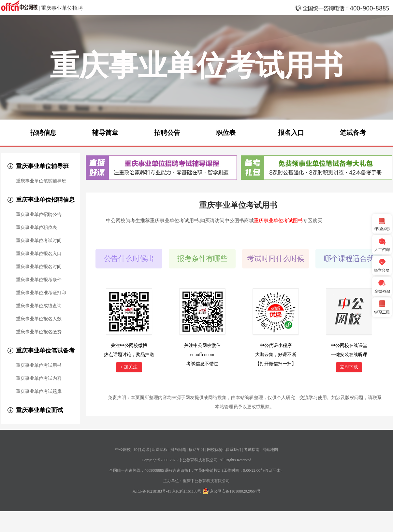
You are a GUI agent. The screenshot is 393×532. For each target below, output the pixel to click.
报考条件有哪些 (202, 259)
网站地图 (270, 450)
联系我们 (233, 450)
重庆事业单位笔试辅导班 (41, 181)
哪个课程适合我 (349, 259)
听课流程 (160, 450)
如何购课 (141, 450)
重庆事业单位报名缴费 (39, 332)
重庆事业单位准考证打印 (41, 293)
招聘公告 (167, 133)
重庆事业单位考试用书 (39, 366)
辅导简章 (105, 133)
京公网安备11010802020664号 (235, 491)
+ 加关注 (129, 367)
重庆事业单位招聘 (62, 8)
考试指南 (252, 450)
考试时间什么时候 (276, 259)
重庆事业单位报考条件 (39, 280)
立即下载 (349, 367)
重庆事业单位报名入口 (39, 254)
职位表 (226, 133)
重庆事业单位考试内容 (39, 379)
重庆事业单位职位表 (36, 228)
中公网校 (123, 450)
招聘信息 (43, 133)
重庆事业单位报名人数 (39, 319)
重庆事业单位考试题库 (39, 392)
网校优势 (215, 450)
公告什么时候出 (129, 259)
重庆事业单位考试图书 (278, 221)
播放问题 (178, 450)
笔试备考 (353, 133)
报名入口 (291, 133)
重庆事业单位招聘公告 (39, 215)
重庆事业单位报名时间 (39, 267)
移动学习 (196, 450)
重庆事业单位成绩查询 (39, 306)
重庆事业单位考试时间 (39, 241)
